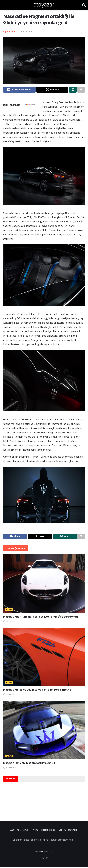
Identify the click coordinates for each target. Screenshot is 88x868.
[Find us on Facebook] (39, 859)
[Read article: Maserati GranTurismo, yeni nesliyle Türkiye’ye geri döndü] (44, 585)
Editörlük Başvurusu (68, 831)
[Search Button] (84, 5)
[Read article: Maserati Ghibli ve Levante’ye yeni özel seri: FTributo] (44, 658)
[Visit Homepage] (44, 5)
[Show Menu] (4, 5)
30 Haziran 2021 (27, 32)
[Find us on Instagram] (47, 859)
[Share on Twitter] (52, 90)
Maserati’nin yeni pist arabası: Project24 (29, 764)
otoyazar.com (47, 852)
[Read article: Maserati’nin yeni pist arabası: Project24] (44, 731)
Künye (25, 831)
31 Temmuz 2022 (12, 769)
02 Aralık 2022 (11, 696)
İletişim (35, 831)
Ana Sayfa (15, 831)
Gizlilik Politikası (48, 831)
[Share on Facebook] (19, 90)
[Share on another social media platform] (81, 90)
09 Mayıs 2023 (10, 623)
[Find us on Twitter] (43, 859)
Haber (9, 611)
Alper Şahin (9, 32)
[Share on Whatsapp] (73, 90)
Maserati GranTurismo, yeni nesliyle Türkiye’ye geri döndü (40, 618)
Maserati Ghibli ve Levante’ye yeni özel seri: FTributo (37, 691)
